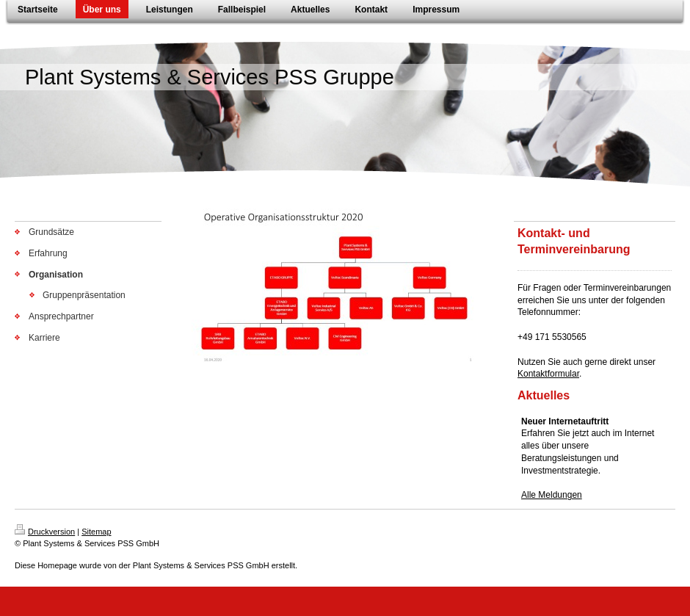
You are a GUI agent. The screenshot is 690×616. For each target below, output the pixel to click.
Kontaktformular (548, 374)
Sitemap (96, 532)
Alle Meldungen (552, 495)
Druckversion (45, 532)
